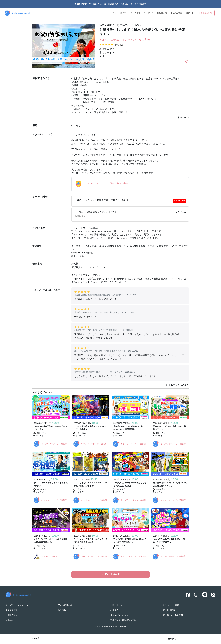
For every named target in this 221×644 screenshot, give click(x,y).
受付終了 (172, 639)
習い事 (149, 13)
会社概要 (10, 620)
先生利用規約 (169, 610)
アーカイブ (120, 13)
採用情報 (62, 610)
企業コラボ (162, 13)
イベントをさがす (111, 574)
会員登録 (206, 13)
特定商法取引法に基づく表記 (123, 620)
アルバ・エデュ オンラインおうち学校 (125, 40)
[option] (64, 46)
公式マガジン (12, 615)
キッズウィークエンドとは (17, 605)
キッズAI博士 (176, 13)
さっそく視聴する (139, 4)
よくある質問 (12, 610)
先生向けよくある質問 (173, 615)
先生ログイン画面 (171, 605)
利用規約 (114, 610)
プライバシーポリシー (120, 615)
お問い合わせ (116, 605)
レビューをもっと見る (177, 385)
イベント (135, 13)
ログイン (190, 13)
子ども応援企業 (65, 605)
